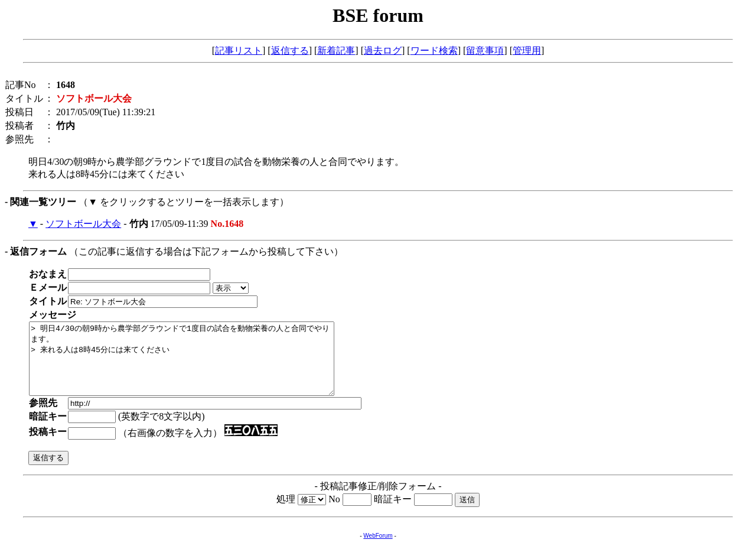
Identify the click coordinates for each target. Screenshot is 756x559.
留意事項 (485, 51)
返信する (290, 51)
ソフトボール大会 (83, 224)
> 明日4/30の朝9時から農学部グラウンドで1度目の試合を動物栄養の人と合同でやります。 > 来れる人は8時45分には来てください (200, 366)
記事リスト (239, 51)
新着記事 (336, 51)
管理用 (527, 51)
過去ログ (383, 51)
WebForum (378, 550)
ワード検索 (434, 51)
